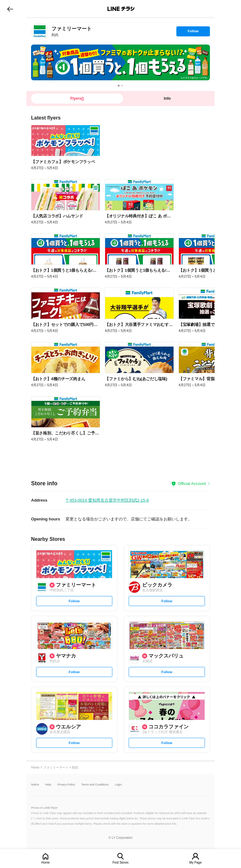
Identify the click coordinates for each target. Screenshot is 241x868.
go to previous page (10, 9)
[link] (40, 31)
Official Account (192, 484)
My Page (195, 863)
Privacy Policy (66, 785)
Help (48, 785)
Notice (35, 785)
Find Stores (120, 863)
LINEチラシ (121, 9)
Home (46, 863)
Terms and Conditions (95, 785)
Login (118, 785)
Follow (193, 33)
